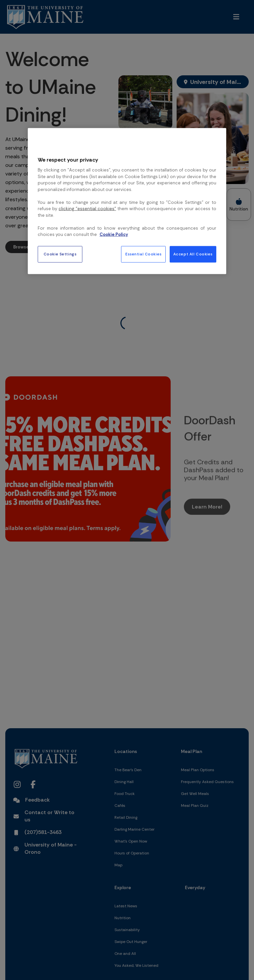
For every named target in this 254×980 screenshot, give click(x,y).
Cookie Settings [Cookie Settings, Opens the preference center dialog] (60, 254)
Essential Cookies (144, 254)
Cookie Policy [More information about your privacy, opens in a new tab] (114, 234)
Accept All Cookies (193, 254)
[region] (127, 201)
